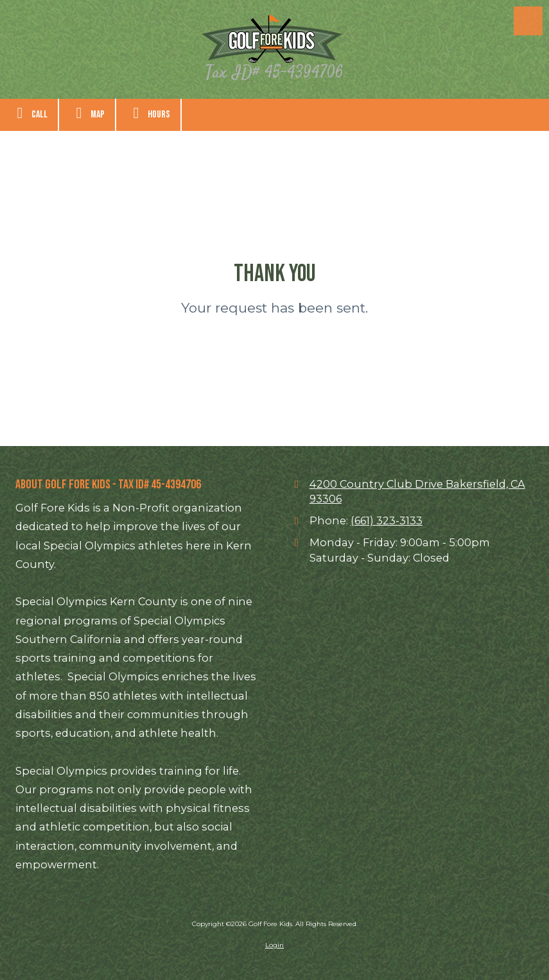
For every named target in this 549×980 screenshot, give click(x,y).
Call (29, 113)
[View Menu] (528, 21)
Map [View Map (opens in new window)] (87, 113)
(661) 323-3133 (387, 520)
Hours (148, 113)
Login (274, 945)
